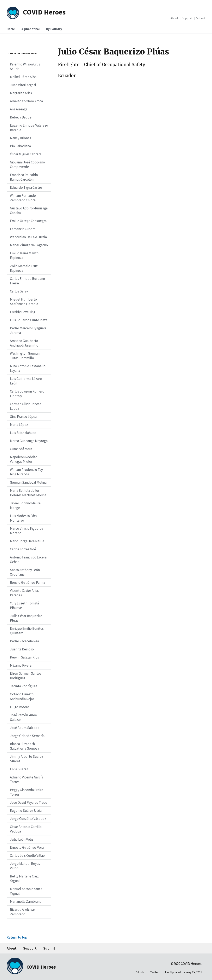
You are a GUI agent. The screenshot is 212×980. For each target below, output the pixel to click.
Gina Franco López (23, 417)
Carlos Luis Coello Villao (27, 856)
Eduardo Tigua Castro (26, 187)
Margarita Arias (21, 93)
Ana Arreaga (19, 109)
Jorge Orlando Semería (27, 736)
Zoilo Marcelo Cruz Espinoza (24, 268)
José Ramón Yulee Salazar (23, 717)
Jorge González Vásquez (28, 819)
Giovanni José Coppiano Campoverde (27, 164)
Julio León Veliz (22, 839)
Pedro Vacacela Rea (24, 641)
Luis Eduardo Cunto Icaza (29, 320)
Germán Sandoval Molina (28, 482)
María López (19, 425)
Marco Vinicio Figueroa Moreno (27, 531)
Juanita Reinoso (22, 649)
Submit (201, 18)
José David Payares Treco (29, 802)
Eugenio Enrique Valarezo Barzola (29, 128)
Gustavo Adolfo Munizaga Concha (29, 210)
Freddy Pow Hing (23, 312)
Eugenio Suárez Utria (26, 811)
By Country (54, 29)
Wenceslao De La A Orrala (28, 237)
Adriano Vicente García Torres (27, 779)
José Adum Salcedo (25, 728)
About (174, 18)
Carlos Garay (19, 291)
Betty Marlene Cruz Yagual (24, 878)
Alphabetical (31, 29)
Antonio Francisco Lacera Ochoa (28, 559)
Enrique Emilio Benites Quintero (27, 631)
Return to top (17, 937)
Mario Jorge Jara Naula (27, 541)
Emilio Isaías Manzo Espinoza (24, 255)
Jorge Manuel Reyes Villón (25, 866)
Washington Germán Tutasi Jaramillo (25, 356)
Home (11, 29)
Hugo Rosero (20, 707)
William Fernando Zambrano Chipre (23, 198)
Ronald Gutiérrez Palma (28, 582)
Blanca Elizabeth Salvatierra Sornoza (25, 746)
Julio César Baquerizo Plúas (26, 618)
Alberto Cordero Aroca (26, 101)
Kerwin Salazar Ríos (24, 657)
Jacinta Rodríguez (24, 686)
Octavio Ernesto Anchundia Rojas (22, 696)
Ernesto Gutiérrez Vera (27, 847)
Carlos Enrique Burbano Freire (27, 281)
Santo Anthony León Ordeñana (25, 572)
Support (187, 18)
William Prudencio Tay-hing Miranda (27, 472)
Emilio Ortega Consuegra (28, 221)
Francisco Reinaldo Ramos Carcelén (24, 177)
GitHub (140, 972)
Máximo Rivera (21, 665)
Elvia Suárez (19, 769)
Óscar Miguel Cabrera (26, 154)
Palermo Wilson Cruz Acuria (25, 66)
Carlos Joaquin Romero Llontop (27, 394)
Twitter (154, 972)
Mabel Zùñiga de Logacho (29, 245)
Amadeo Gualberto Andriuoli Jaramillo (24, 343)
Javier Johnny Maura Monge (25, 505)
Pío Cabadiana (20, 146)
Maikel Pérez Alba (23, 77)
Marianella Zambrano (26, 901)
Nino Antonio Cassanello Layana (28, 368)
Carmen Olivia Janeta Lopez (26, 406)
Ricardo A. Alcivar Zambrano (22, 912)
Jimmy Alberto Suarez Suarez (27, 759)
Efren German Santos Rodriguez (26, 676)
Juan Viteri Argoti (23, 85)
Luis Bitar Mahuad (23, 433)
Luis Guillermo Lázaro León (26, 381)
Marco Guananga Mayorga (29, 441)
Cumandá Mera (21, 449)
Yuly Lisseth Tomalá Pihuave (24, 605)
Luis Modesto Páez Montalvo (24, 518)
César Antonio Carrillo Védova (26, 829)
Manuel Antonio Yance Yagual (26, 891)
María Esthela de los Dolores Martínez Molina (28, 493)
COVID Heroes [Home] (44, 12)
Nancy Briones (20, 138)
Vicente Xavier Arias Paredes (24, 593)
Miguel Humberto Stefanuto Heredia (24, 302)
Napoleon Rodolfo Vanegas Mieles (24, 459)
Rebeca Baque (21, 117)
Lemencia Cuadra (23, 229)
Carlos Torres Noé (23, 549)
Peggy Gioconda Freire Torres (27, 792)
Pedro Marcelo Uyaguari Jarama (28, 330)
